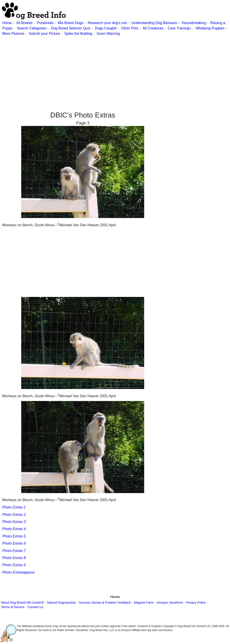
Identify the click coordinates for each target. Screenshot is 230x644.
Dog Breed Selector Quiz (71, 28)
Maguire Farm (144, 603)
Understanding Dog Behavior (154, 23)
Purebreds (45, 23)
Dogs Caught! (106, 28)
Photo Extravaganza (18, 572)
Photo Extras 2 (14, 515)
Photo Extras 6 (14, 543)
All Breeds (24, 23)
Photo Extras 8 (14, 558)
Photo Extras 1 (14, 507)
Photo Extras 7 (14, 551)
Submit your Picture (44, 34)
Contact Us (35, 607)
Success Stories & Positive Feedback (105, 603)
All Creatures (153, 28)
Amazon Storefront (170, 603)
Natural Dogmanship (61, 603)
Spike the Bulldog (78, 34)
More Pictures (13, 34)
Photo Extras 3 (14, 522)
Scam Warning (108, 34)
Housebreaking (194, 23)
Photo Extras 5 (14, 536)
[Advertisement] (114, 68)
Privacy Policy (196, 603)
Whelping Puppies (210, 28)
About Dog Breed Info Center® (22, 603)
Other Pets (130, 28)
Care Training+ (179, 28)
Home (7, 23)
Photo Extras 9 (14, 565)
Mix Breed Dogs (71, 23)
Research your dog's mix (107, 23)
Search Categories (32, 28)
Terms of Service (13, 607)
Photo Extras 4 (14, 529)
